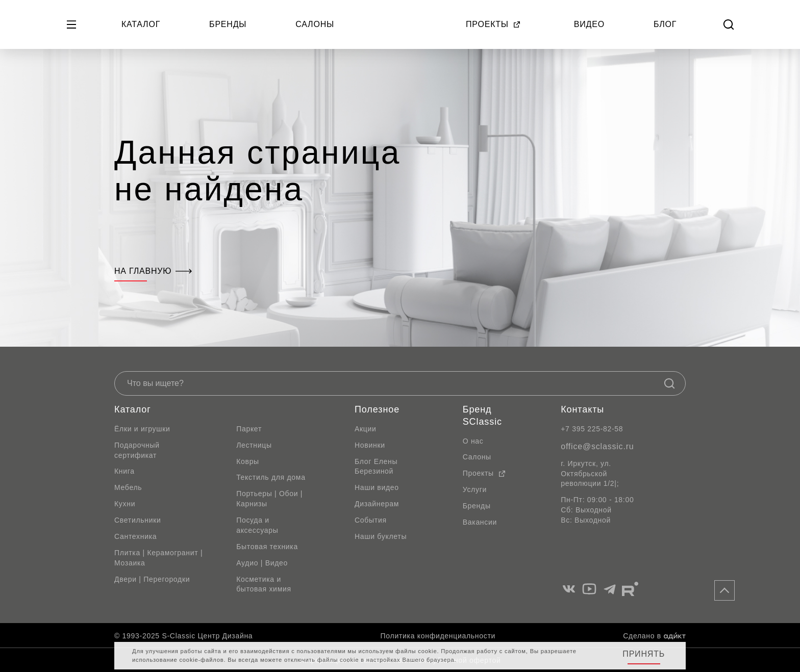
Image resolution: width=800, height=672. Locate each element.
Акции (366, 429)
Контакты (582, 409)
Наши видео (377, 487)
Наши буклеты (381, 536)
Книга (124, 471)
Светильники (138, 520)
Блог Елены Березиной (376, 467)
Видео (589, 24)
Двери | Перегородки (152, 579)
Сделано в (654, 636)
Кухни (125, 504)
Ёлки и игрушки (142, 429)
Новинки (370, 445)
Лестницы (254, 445)
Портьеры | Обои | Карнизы (269, 499)
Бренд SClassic (482, 416)
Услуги (475, 489)
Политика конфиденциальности (438, 636)
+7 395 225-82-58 (592, 429)
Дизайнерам (377, 504)
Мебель (128, 487)
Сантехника (135, 536)
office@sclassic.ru (597, 446)
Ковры (248, 461)
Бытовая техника (267, 547)
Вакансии (480, 522)
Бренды (228, 24)
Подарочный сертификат (137, 450)
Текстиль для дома (271, 477)
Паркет (249, 429)
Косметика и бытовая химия (264, 584)
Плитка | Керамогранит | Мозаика (158, 558)
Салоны (315, 24)
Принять (644, 654)
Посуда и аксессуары (257, 525)
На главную (153, 271)
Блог (665, 24)
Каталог (141, 24)
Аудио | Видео (262, 563)
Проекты (493, 24)
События (371, 520)
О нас (473, 441)
